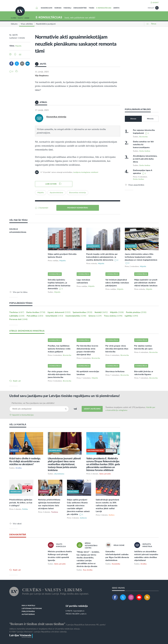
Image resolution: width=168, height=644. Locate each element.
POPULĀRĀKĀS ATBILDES (138, 109)
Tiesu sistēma (113, 316)
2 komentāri (43, 208)
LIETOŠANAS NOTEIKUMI (32, 609)
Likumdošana (59, 474)
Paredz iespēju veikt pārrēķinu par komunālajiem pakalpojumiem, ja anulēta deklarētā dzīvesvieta (102, 257)
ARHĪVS (116, 8)
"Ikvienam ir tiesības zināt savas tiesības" (37, 624)
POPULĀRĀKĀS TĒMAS (21, 303)
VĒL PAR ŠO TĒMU (18, 220)
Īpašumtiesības (83, 312)
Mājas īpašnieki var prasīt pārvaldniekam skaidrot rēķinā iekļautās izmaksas (146, 283)
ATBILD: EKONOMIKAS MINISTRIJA (27, 331)
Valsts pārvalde (105, 474)
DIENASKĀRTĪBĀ (80, 8)
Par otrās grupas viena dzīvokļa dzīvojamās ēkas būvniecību (117, 349)
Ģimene (95, 316)
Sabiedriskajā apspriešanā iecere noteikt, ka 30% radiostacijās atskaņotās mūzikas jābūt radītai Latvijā (107, 506)
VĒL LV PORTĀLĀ (18, 425)
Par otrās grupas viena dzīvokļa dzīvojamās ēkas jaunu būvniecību (59, 374)
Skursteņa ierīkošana (115, 372)
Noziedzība (116, 564)
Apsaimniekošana (56, 193)
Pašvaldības (35, 316)
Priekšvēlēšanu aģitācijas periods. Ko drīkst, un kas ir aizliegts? (21, 503)
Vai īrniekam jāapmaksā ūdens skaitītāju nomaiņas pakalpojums (117, 283)
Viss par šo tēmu (20, 292)
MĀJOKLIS (14, 229)
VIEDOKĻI (67, 8)
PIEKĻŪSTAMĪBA (28, 612)
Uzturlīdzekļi (54, 316)
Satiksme (83, 518)
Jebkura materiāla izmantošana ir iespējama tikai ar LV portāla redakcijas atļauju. (45, 629)
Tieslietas (17, 312)
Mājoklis (18, 46)
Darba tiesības (145, 151)
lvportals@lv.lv (79, 611)
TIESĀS (92, 8)
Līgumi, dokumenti (59, 312)
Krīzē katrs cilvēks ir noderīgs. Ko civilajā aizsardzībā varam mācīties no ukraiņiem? (25, 461)
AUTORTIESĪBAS (28, 614)
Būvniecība (143, 137)
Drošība (19, 468)
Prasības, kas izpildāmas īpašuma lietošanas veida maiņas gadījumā (59, 349)
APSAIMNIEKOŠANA (18, 232)
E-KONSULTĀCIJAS (104, 8)
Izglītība (131, 316)
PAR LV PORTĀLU (28, 606)
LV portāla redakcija (77, 606)
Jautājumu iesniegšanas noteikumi (86, 172)
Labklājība (17, 316)
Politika (25, 509)
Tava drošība (88, 570)
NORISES (58, 8)
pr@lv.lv (83, 614)
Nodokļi (101, 312)
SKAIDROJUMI (47, 8)
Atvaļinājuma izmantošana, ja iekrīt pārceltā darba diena (145, 159)
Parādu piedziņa (136, 312)
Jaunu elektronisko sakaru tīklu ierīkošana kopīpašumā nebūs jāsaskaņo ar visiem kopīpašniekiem (141, 257)
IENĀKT (156, 3)
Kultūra (112, 515)
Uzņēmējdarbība (76, 316)
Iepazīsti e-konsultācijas (23, 415)
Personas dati (18, 319)
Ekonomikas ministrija (56, 117)
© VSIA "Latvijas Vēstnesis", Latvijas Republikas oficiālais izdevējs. (38, 632)
